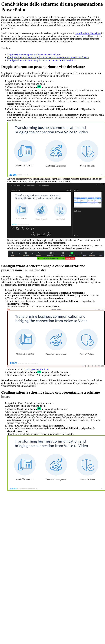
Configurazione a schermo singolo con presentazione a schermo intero (42, 60)
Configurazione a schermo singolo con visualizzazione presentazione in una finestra (48, 57)
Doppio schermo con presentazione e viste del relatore (34, 55)
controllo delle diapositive (88, 33)
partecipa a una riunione (36, 369)
